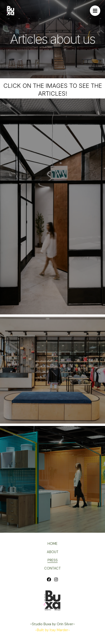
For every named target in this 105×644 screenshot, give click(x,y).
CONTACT (52, 568)
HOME (52, 544)
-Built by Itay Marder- (52, 630)
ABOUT (53, 552)
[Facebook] (49, 579)
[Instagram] (56, 579)
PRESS (53, 560)
